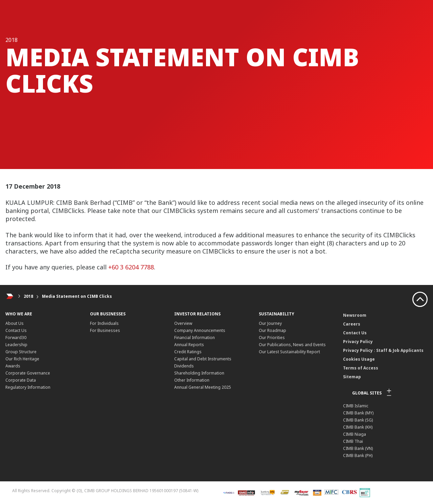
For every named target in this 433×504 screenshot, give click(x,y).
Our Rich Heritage (22, 359)
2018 (28, 296)
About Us (15, 323)
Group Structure (21, 352)
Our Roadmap (272, 330)
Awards (13, 366)
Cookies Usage (359, 359)
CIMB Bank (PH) (358, 455)
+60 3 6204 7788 (131, 267)
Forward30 (16, 338)
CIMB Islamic (356, 406)
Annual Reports (189, 345)
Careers (352, 324)
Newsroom (355, 315)
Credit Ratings (188, 352)
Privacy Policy (358, 342)
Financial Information (195, 338)
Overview (183, 323)
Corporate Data (21, 380)
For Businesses (105, 330)
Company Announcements (200, 330)
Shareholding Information (199, 373)
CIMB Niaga (355, 434)
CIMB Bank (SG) (358, 420)
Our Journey (270, 323)
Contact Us (16, 330)
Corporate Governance (28, 373)
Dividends (184, 366)
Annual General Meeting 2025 (203, 387)
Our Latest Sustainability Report (289, 352)
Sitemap (352, 377)
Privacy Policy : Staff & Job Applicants (383, 350)
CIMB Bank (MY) (358, 413)
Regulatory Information (28, 387)
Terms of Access (361, 368)
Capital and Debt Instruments (203, 359)
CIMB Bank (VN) (358, 448)
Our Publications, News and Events (292, 345)
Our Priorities (272, 338)
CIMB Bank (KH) (358, 427)
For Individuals (104, 323)
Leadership (16, 345)
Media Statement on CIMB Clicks (77, 296)
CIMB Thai (353, 441)
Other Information (192, 380)
